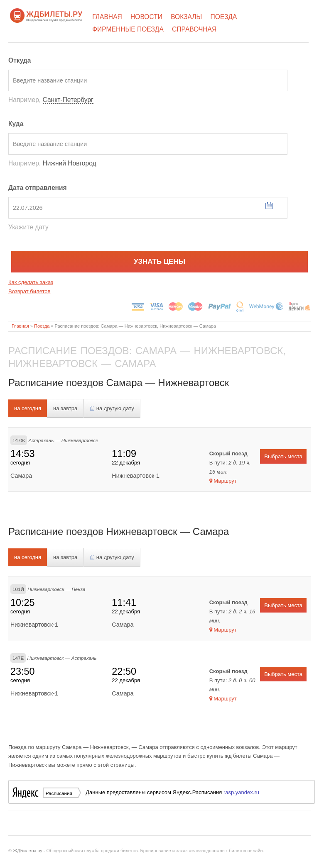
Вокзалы (186, 17)
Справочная (194, 29)
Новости (146, 17)
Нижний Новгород (70, 163)
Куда (16, 124)
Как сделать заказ (31, 282)
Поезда (224, 17)
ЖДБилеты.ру (28, 851)
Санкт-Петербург (68, 100)
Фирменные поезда (128, 29)
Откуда (20, 60)
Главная (107, 17)
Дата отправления (38, 188)
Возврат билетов (29, 291)
